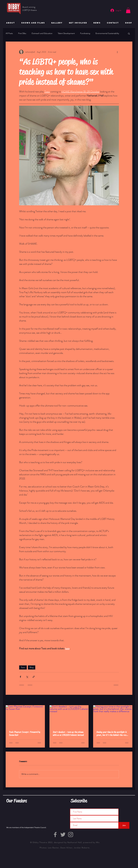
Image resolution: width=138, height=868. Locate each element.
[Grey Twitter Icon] (63, 835)
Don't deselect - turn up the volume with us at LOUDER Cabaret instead (68, 733)
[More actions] (117, 52)
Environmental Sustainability (107, 33)
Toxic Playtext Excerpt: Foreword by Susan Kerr (25, 733)
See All (130, 700)
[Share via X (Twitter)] (27, 677)
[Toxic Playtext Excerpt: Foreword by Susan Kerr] (25, 716)
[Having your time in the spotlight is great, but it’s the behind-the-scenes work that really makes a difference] (113, 716)
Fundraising (85, 33)
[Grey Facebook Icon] (55, 835)
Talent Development (66, 33)
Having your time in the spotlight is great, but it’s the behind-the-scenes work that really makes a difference (113, 733)
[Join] (124, 825)
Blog (32, 667)
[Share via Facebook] (20, 677)
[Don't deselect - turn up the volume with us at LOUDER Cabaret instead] (69, 716)
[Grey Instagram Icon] (71, 835)
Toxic (23, 667)
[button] (128, 10)
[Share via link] (34, 677)
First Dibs (22, 33)
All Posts (9, 33)
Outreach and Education (42, 33)
